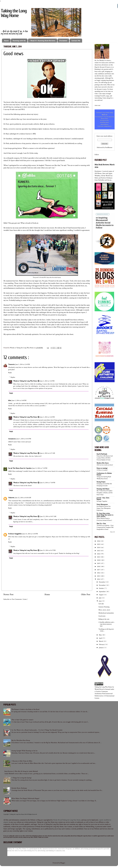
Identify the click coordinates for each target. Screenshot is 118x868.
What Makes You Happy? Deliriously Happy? (25, 798)
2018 (99, 567)
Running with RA (19, 41)
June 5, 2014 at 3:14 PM (47, 381)
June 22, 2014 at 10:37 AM (48, 516)
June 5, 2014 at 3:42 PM (47, 417)
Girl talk (101, 604)
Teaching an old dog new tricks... (106, 630)
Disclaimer (63, 41)
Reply (10, 373)
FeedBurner (109, 147)
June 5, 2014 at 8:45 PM (24, 439)
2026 (99, 541)
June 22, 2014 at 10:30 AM (23, 498)
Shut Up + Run (101, 524)
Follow (97, 155)
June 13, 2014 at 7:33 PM (40, 468)
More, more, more (104, 610)
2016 (99, 573)
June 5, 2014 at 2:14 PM (22, 364)
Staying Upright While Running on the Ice (24, 751)
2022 (99, 554)
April (101, 638)
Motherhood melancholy (106, 613)
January (101, 648)
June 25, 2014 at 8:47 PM (48, 550)
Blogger (63, 863)
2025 (99, 544)
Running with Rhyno (103, 489)
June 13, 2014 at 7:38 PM (48, 483)
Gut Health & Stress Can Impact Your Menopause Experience (104, 508)
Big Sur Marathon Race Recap (21, 740)
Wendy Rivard (99, 689)
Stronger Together (102, 501)
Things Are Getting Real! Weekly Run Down (104, 478)
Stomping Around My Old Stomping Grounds (104, 485)
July (100, 598)
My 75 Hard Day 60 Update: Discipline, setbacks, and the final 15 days (105, 493)
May (100, 635)
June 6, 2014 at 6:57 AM (47, 453)
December (102, 582)
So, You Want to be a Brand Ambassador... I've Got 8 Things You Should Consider (37, 730)
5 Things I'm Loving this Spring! (21, 778)
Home (47, 594)
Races (6, 41)
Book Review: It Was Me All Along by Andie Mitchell (21, 771)
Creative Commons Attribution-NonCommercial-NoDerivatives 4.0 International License (104, 695)
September (102, 592)
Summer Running (104, 607)
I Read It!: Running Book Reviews (43, 41)
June (100, 601)
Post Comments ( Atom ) (20, 599)
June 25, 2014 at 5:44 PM (30, 534)
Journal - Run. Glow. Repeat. (103, 499)
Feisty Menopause (102, 504)
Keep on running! (102, 468)
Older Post (86, 594)
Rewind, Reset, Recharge (19, 788)
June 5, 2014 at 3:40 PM (19, 400)
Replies (13, 377)
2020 (99, 560)
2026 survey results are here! (105, 465)
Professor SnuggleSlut (15, 534)
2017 (99, 570)
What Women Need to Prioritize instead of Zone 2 (104, 519)
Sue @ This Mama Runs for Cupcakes (20, 468)
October (102, 588)
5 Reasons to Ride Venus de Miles (22, 761)
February (102, 644)
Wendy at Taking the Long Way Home (25, 381)
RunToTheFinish (102, 454)
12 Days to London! (102, 470)
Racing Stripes (101, 482)
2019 (99, 563)
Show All (112, 532)
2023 (99, 551)
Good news (102, 616)
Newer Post (8, 594)
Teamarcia (11, 364)
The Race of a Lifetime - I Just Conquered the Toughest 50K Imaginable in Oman (105, 527)
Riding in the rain (104, 619)
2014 (99, 579)
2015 (99, 576)
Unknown (11, 498)
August (101, 595)
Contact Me (76, 41)
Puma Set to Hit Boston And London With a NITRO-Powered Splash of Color (105, 458)
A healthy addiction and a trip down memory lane (106, 624)
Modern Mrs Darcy (103, 463)
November (102, 585)
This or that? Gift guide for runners (22, 720)
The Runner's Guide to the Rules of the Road (25, 709)
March (101, 641)
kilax (10, 400)
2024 (99, 548)
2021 (99, 557)
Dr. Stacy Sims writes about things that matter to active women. (105, 515)
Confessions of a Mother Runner (104, 474)
